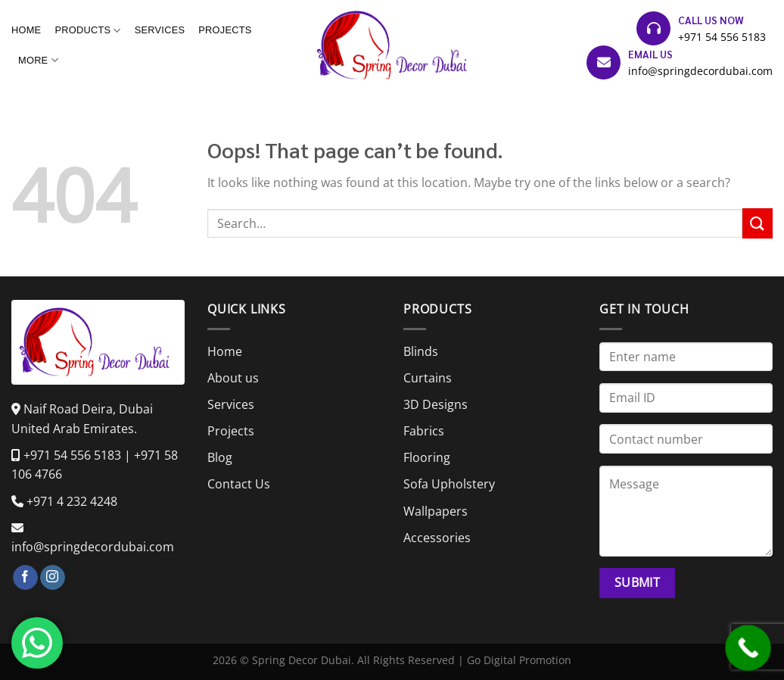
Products (87, 31)
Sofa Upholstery (449, 484)
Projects (225, 30)
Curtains (428, 378)
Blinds (421, 351)
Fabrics (424, 431)
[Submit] (758, 223)
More (38, 60)
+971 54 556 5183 (722, 37)
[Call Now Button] (748, 648)
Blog (220, 457)
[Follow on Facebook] (25, 578)
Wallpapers (436, 511)
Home (26, 30)
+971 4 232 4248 (72, 501)
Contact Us (239, 484)
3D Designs (436, 404)
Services (160, 30)
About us (233, 378)
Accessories (437, 538)
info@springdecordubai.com (700, 71)
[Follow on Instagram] (53, 578)
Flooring (427, 457)
